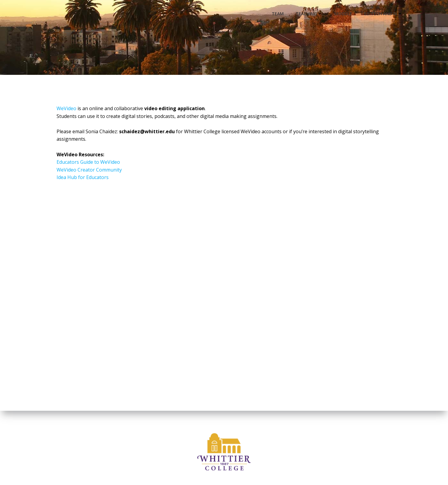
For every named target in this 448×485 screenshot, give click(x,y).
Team (278, 14)
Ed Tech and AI (383, 14)
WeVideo (66, 108)
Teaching (309, 14)
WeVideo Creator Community (89, 170)
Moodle (343, 14)
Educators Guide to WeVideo (88, 162)
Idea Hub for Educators (83, 177)
